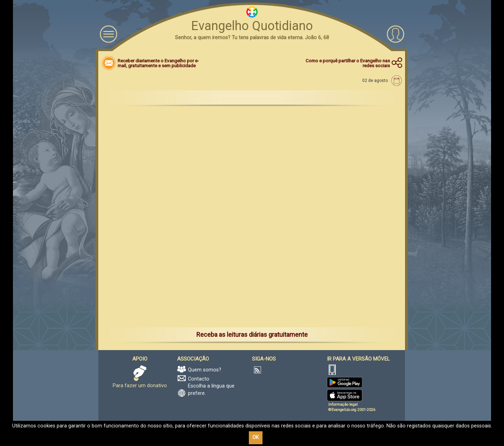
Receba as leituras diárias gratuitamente (252, 334)
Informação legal (343, 405)
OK (256, 437)
